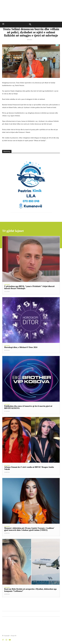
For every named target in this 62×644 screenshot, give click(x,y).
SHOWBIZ (7, 285)
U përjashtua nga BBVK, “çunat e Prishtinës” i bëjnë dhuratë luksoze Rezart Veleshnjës (29, 287)
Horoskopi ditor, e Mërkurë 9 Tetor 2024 (21, 347)
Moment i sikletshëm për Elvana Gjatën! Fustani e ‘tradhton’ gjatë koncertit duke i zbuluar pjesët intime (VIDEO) (29, 529)
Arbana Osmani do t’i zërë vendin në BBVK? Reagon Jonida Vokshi (29, 468)
